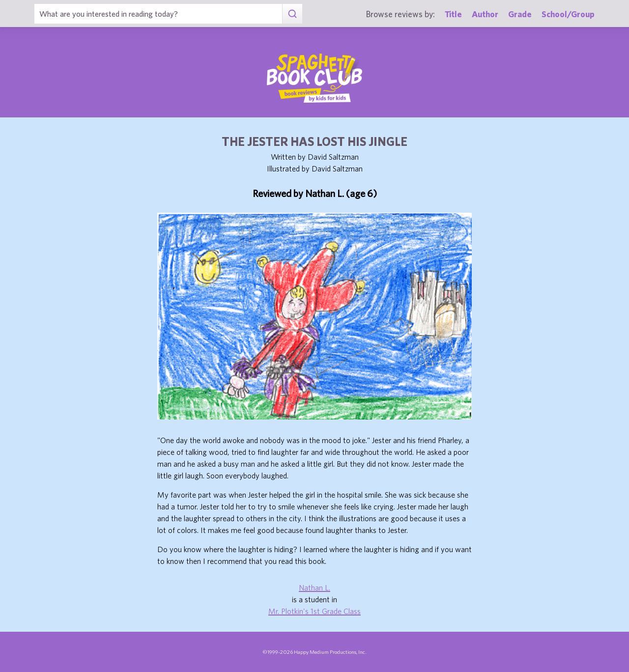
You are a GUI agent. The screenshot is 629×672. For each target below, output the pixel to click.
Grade (520, 14)
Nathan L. (314, 588)
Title (453, 14)
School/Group (568, 14)
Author (485, 14)
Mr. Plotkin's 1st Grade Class (314, 611)
